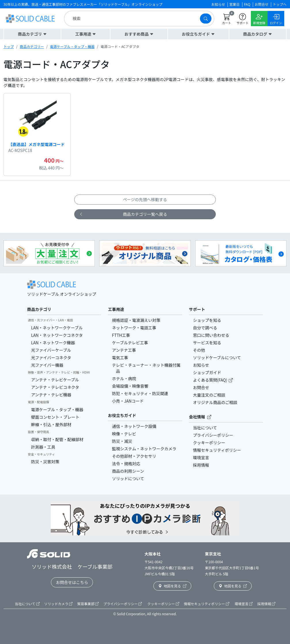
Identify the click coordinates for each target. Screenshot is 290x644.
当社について (205, 428)
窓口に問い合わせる (211, 335)
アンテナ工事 (124, 350)
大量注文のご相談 (209, 395)
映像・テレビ (124, 434)
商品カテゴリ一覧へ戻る (123, 214)
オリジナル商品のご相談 (215, 402)
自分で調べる (205, 328)
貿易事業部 (88, 604)
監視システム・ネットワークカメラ (144, 449)
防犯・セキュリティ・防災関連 (140, 393)
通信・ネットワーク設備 (134, 426)
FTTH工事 (121, 335)
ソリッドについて (128, 478)
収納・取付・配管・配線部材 (57, 439)
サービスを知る (207, 343)
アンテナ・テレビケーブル (55, 380)
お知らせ (201, 365)
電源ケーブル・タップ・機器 (72, 46)
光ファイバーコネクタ (51, 357)
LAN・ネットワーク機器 (53, 343)
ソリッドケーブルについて (217, 357)
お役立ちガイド (122, 415)
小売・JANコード (128, 401)
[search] (133, 19)
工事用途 (116, 309)
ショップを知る (207, 320)
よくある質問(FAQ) (211, 380)
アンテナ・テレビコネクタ (55, 387)
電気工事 (120, 357)
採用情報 (201, 465)
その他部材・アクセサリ (134, 456)
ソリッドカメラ (59, 604)
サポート (197, 309)
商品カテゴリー (32, 46)
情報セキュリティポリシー (217, 450)
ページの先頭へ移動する (145, 199)
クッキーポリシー (209, 443)
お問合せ (201, 387)
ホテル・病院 (124, 378)
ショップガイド (207, 372)
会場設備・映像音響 (130, 386)
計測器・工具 (43, 447)
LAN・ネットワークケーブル (57, 328)
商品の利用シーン (128, 471)
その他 (199, 350)
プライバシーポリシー (213, 435)
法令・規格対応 (126, 464)
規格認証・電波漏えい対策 (136, 320)
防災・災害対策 (45, 462)
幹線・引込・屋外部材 (51, 424)
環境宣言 (201, 457)
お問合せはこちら (72, 582)
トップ (9, 46)
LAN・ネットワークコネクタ (57, 335)
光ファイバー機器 (47, 365)
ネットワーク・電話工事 (134, 328)
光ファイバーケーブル (51, 350)
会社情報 (200, 417)
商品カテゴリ (39, 309)
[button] (32, 34)
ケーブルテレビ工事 (130, 343)
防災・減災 (122, 441)
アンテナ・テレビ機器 (51, 395)
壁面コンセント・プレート (55, 417)
